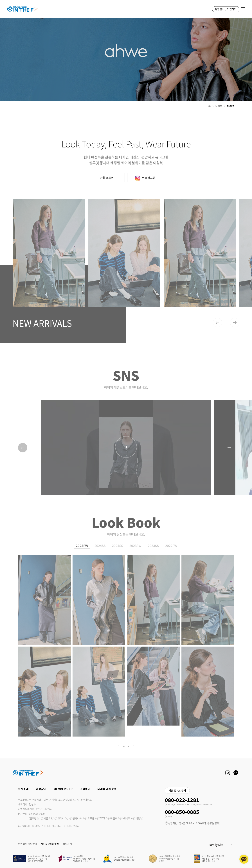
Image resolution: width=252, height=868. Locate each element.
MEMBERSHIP (63, 789)
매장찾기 (41, 789)
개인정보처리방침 (50, 844)
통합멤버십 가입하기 (226, 9)
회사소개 (23, 789)
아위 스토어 (107, 194)
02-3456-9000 (37, 814)
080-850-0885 (182, 812)
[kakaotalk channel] (244, 859)
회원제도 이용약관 (28, 844)
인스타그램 (145, 194)
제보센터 (67, 844)
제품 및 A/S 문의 (177, 790)
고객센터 (85, 789)
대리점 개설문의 (107, 789)
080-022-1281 (182, 800)
